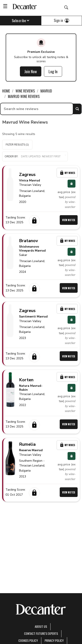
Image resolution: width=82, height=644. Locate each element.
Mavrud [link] (46, 91)
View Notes (69, 220)
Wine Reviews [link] (25, 91)
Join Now (31, 71)
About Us (41, 626)
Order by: (35, 157)
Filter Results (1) (17, 145)
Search (77, 109)
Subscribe (21, 21)
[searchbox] (37, 109)
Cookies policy (28, 640)
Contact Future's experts (41, 633)
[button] (35, 156)
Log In (53, 71)
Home (6, 91)
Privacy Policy (54, 640)
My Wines (67, 173)
